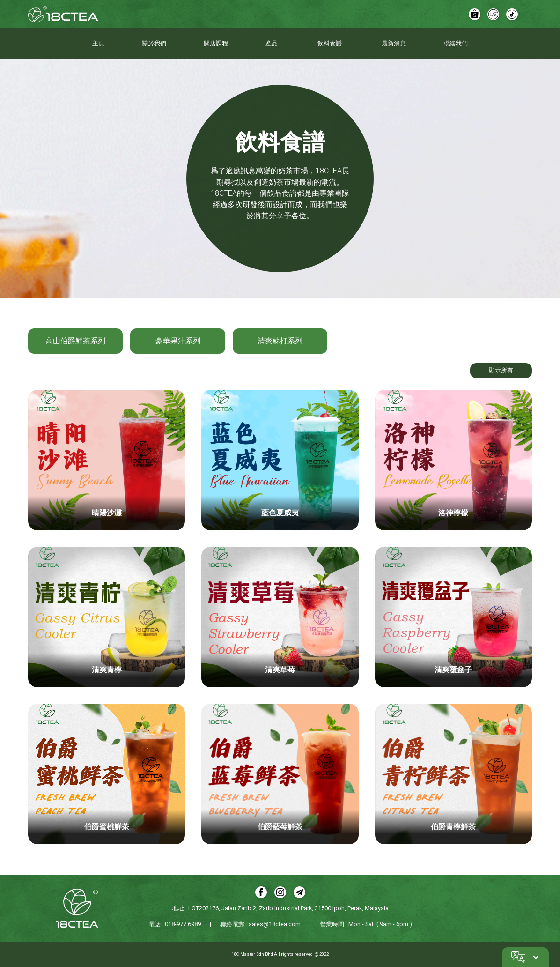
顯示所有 (501, 370)
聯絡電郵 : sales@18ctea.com (260, 924)
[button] (525, 957)
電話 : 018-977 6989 (175, 924)
